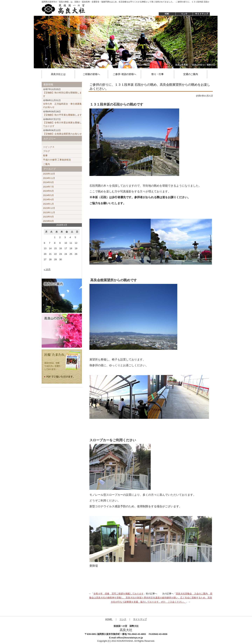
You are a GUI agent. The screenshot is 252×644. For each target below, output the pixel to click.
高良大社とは (58, 74)
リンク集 (184, 14)
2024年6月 (48, 191)
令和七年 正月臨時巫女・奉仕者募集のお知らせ (62, 104)
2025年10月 (49, 174)
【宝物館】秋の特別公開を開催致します (62, 93)
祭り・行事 (157, 74)
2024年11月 (49, 178)
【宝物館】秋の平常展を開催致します (62, 113)
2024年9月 (48, 182)
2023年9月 (48, 217)
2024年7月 (48, 187)
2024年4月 (48, 200)
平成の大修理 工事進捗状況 (57, 160)
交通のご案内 (191, 74)
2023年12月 (49, 208)
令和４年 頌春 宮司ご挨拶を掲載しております (118, 594)
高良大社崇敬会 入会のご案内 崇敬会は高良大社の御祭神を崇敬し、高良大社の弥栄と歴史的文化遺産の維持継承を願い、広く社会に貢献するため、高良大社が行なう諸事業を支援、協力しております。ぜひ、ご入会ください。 (151, 598)
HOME (165, 14)
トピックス (49, 147)
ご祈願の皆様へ (91, 74)
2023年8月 (48, 221)
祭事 (45, 156)
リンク (123, 619)
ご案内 (46, 164)
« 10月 (47, 269)
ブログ (46, 151)
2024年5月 (48, 195)
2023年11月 (49, 212)
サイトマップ (202, 14)
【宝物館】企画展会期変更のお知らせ (62, 132)
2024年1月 (48, 204)
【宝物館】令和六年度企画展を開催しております (62, 123)
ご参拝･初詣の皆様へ (125, 74)
